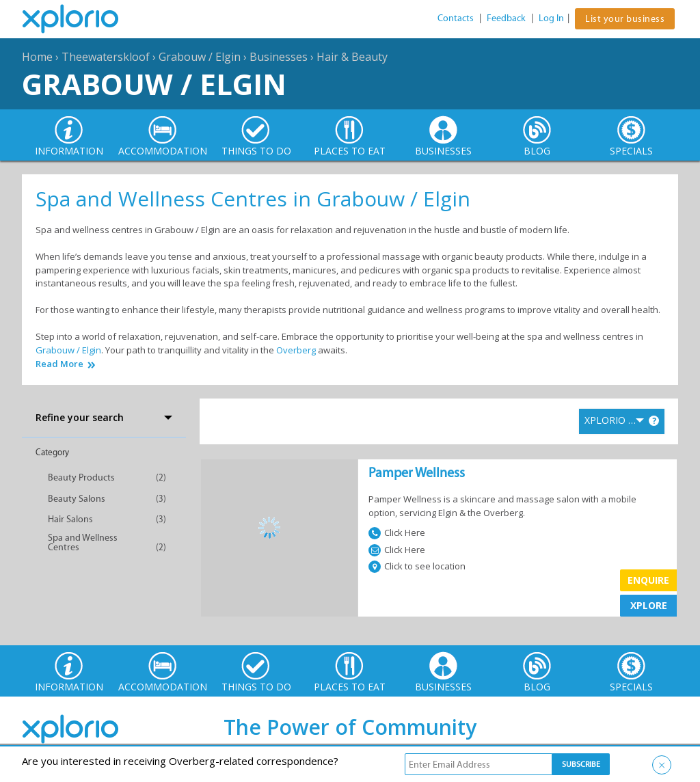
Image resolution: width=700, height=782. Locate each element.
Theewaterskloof (106, 57)
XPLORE (649, 605)
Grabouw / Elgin (200, 57)
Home (37, 57)
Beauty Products (81, 477)
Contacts (456, 18)
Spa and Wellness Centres (83, 542)
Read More (59, 364)
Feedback (506, 18)
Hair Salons (70, 519)
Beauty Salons (77, 499)
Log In (551, 18)
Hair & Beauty (352, 57)
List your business (625, 19)
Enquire (648, 580)
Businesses (279, 57)
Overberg (296, 350)
